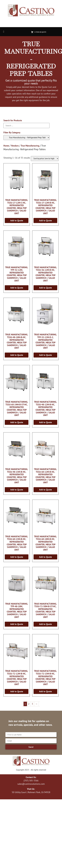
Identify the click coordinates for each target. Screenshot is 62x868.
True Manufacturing (30, 146)
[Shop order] (45, 159)
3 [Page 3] (32, 704)
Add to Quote (17, 220)
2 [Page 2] (29, 704)
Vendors (15, 146)
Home (6, 146)
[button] (4, 32)
